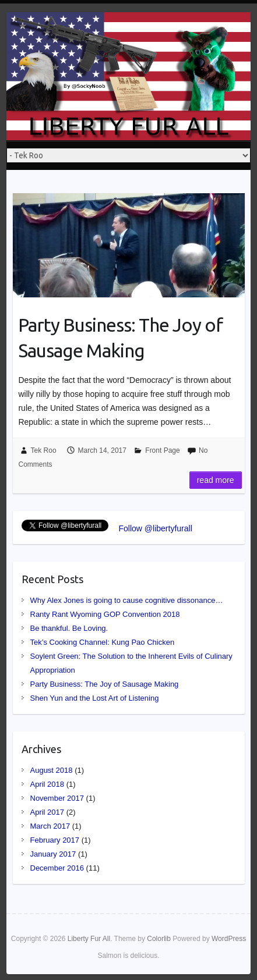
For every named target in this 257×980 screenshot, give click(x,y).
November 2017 (57, 798)
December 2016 (57, 868)
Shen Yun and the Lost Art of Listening (95, 698)
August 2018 (52, 770)
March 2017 (50, 826)
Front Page (162, 450)
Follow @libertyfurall (156, 528)
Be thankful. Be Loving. (69, 628)
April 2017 (47, 812)
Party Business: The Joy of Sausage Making (120, 338)
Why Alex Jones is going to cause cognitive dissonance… (127, 600)
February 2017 (55, 840)
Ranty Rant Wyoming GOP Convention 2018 (105, 614)
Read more (216, 480)
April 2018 (47, 784)
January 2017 (53, 854)
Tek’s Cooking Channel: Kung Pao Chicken (103, 642)
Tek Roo (44, 450)
